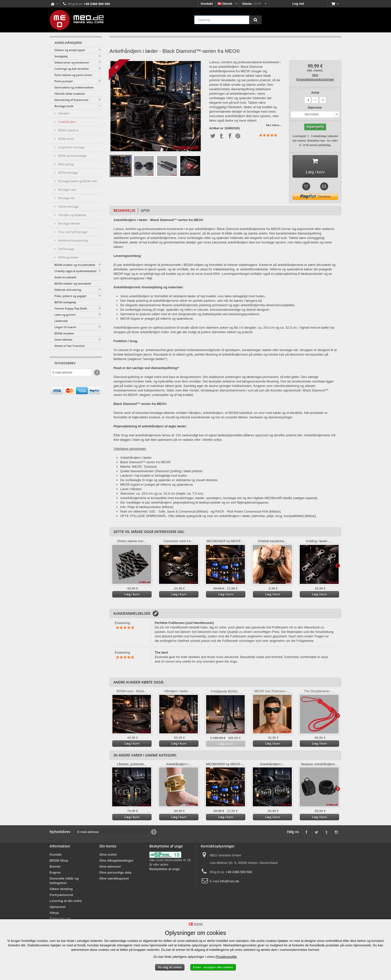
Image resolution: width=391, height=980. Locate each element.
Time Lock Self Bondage (72, 232)
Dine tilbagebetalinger (116, 862)
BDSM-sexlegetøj (65, 302)
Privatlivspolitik (226, 957)
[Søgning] (255, 20)
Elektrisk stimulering (68, 290)
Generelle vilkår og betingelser (64, 882)
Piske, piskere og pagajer (70, 296)
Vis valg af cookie (170, 967)
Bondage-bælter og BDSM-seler (77, 181)
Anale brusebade (65, 277)
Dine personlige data (115, 874)
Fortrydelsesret (61, 897)
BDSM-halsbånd (68, 130)
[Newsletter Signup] (97, 373)
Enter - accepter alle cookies (213, 967)
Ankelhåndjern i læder (136, 459)
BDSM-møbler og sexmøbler (73, 283)
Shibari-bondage (68, 206)
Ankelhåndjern (67, 122)
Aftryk (54, 915)
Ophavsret (58, 909)
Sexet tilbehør (63, 339)
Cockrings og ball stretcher (72, 69)
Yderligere (338, 567)
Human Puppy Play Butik (71, 308)
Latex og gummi (65, 315)
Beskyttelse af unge (165, 871)
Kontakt (207, 4)
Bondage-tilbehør (69, 223)
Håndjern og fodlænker (72, 215)
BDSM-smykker (64, 333)
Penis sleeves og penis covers (73, 75)
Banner (55, 868)
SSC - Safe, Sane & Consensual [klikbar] (179, 513)
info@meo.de (229, 883)
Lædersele (61, 321)
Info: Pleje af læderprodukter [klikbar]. (147, 509)
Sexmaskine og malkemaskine (74, 87)
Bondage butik (64, 106)
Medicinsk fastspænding (73, 240)
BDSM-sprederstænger (72, 156)
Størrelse (315, 108)
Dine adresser (110, 868)
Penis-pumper (64, 81)
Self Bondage (66, 249)
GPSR (145, 212)
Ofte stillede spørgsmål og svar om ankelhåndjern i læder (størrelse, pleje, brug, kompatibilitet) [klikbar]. (243, 518)
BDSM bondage (68, 173)
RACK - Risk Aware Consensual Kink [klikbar (247, 513)
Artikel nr (216, 128)
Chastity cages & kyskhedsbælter (76, 271)
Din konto (108, 848)
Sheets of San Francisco (70, 346)
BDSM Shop (59, 862)
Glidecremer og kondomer (72, 62)
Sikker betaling (61, 891)
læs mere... (274, 125)
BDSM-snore (66, 139)
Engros (55, 874)
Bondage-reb (66, 198)
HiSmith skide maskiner (70, 94)
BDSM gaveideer (68, 257)
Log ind (298, 4)
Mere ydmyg (65, 164)
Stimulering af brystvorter (71, 100)
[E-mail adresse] (71, 373)
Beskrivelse (124, 212)
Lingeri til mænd (65, 327)
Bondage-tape (67, 189)
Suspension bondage (71, 147)
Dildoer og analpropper (70, 50)
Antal (315, 93)
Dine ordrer (108, 856)
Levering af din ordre (66, 903)
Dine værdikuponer (114, 880)
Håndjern (64, 113)
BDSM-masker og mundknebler (75, 265)
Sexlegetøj (61, 56)
